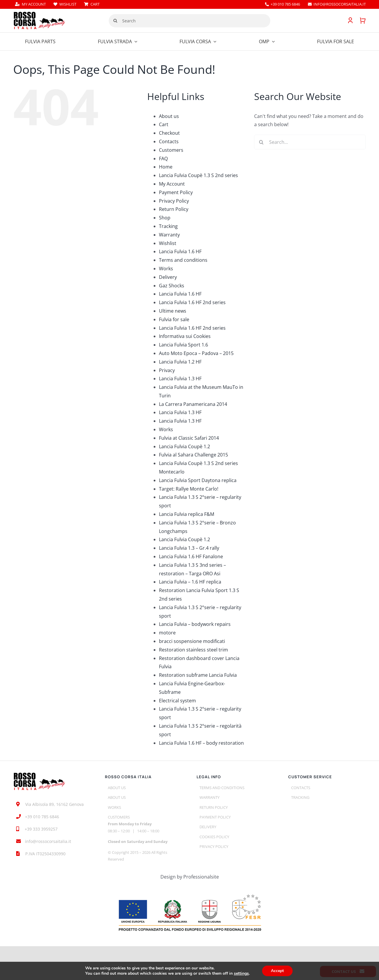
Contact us (348, 971)
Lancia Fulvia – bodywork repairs (195, 624)
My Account (172, 184)
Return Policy (174, 209)
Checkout (169, 133)
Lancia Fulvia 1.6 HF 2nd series (192, 302)
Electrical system (177, 701)
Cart (164, 124)
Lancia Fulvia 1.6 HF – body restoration (201, 743)
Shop (165, 218)
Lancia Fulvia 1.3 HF (180, 379)
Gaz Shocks (172, 286)
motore (167, 633)
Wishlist (168, 243)
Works (166, 269)
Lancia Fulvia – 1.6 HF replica (190, 582)
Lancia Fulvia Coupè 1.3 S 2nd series (198, 175)
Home (166, 167)
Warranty (169, 235)
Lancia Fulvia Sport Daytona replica (198, 480)
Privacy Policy (174, 201)
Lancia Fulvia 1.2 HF (180, 362)
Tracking (168, 226)
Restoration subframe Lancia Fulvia (198, 675)
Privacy (167, 370)
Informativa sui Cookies (185, 336)
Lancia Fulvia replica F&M (187, 514)
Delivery (168, 277)
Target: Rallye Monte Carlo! (189, 489)
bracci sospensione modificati (192, 641)
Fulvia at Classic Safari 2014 (189, 438)
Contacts (169, 141)
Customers (171, 150)
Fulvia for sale (174, 319)
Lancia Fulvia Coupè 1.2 (185, 446)
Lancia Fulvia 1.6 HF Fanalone (191, 556)
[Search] (189, 21)
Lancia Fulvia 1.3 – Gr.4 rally (189, 548)
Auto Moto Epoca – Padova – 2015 (196, 353)
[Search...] (310, 142)
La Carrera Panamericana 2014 (193, 404)
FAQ (163, 159)
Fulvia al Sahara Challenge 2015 (193, 455)
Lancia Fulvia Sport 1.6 (183, 345)
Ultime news (173, 311)
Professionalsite (201, 877)
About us (169, 116)
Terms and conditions (183, 260)
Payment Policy (176, 192)
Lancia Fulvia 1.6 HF (180, 251)
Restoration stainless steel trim (193, 650)
